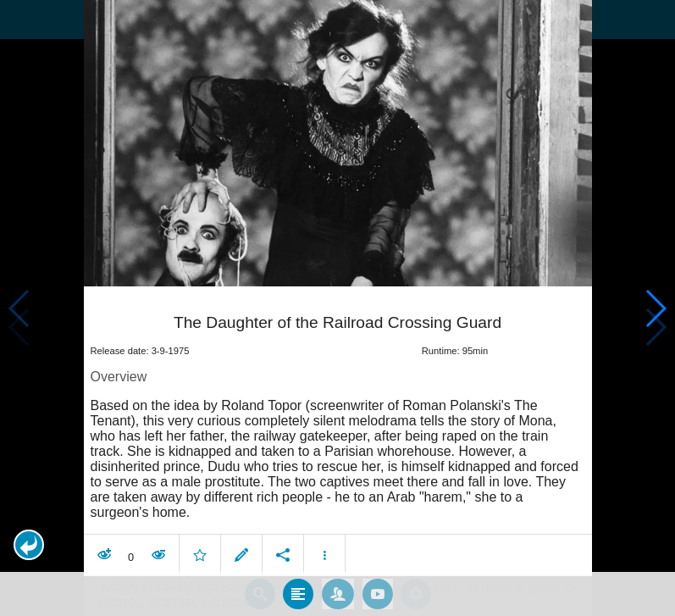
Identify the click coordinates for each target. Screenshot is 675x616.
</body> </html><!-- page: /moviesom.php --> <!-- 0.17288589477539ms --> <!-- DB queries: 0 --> (337, 308)
